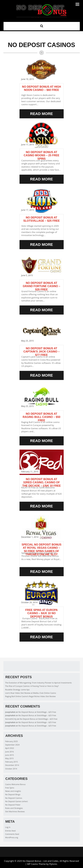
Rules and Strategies (14, 808)
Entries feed (10, 831)
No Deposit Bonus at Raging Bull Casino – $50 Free (42, 417)
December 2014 (12, 765)
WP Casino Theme (36, 864)
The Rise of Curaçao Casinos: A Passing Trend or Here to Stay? (32, 686)
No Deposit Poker (13, 805)
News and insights (13, 791)
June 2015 (10, 755)
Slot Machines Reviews (15, 811)
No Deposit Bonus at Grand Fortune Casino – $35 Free (41, 286)
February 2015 (12, 762)
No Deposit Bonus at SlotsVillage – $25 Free (37, 712)
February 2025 (12, 741)
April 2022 (10, 748)
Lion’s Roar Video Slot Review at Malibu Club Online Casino (31, 693)
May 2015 (10, 758)
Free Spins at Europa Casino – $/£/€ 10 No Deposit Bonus (41, 613)
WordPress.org (12, 837)
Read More (41, 114)
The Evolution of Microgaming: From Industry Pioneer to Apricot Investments (39, 683)
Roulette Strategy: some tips (17, 690)
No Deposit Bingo (13, 794)
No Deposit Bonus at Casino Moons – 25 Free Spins (42, 155)
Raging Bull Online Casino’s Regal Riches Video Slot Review (30, 696)
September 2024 (12, 745)
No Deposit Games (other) (17, 801)
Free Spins (10, 788)
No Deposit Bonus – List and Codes (40, 861)
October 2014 (11, 769)
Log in (8, 827)
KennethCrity (11, 719)
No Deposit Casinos (14, 798)
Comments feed (12, 834)
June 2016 (10, 752)
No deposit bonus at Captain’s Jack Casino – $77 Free (41, 352)
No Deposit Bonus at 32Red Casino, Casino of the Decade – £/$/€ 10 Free (41, 482)
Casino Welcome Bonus (15, 784)
